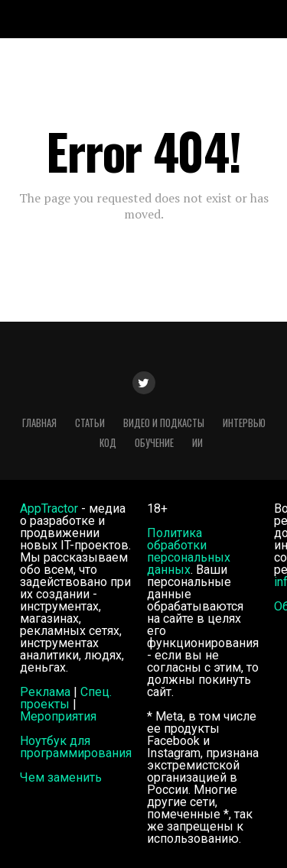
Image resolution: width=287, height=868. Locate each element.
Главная (39, 423)
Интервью (244, 423)
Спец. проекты (66, 698)
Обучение (154, 443)
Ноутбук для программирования (76, 747)
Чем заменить (61, 777)
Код (108, 443)
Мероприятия (58, 716)
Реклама (45, 692)
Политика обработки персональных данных (189, 551)
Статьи (90, 423)
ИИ (197, 443)
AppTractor (49, 508)
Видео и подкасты (164, 423)
